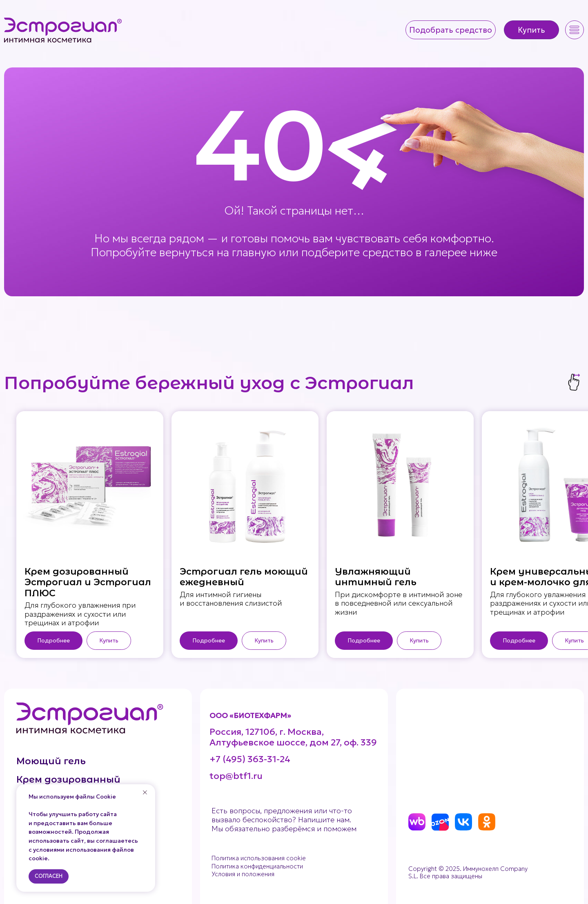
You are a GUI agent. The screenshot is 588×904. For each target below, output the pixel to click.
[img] (63, 30)
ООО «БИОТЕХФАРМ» (250, 715)
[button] (451, 30)
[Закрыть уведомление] (145, 792)
